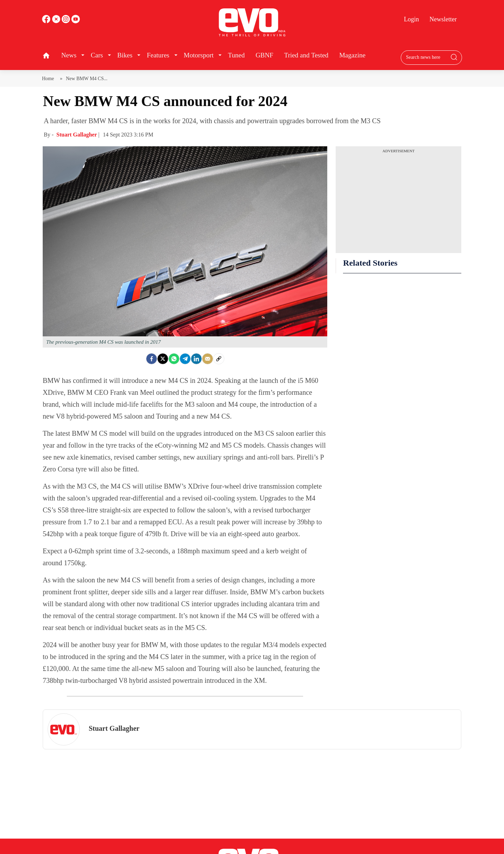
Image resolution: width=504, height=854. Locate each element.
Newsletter (443, 19)
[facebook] (47, 22)
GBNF (264, 55)
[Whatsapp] (174, 359)
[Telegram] (185, 359)
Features (158, 55)
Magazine (352, 55)
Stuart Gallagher (77, 135)
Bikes (125, 55)
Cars (97, 55)
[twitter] (57, 22)
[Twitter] (163, 359)
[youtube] (66, 22)
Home (49, 79)
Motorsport (199, 55)
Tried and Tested (306, 55)
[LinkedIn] (196, 359)
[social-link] (219, 359)
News (69, 55)
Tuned (236, 55)
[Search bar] (426, 57)
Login (411, 19)
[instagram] (76, 22)
